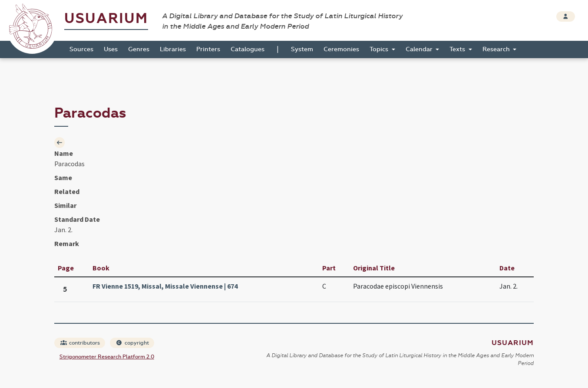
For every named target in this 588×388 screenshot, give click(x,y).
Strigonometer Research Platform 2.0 (107, 357)
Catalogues (248, 49)
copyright (132, 343)
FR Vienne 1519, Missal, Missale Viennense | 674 (165, 286)
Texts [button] (458, 49)
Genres (139, 49)
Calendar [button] (420, 49)
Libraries (173, 49)
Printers (208, 49)
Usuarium (106, 18)
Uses (111, 49)
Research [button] (497, 49)
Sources (81, 49)
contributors (80, 343)
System (302, 49)
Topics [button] (380, 49)
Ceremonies (341, 49)
